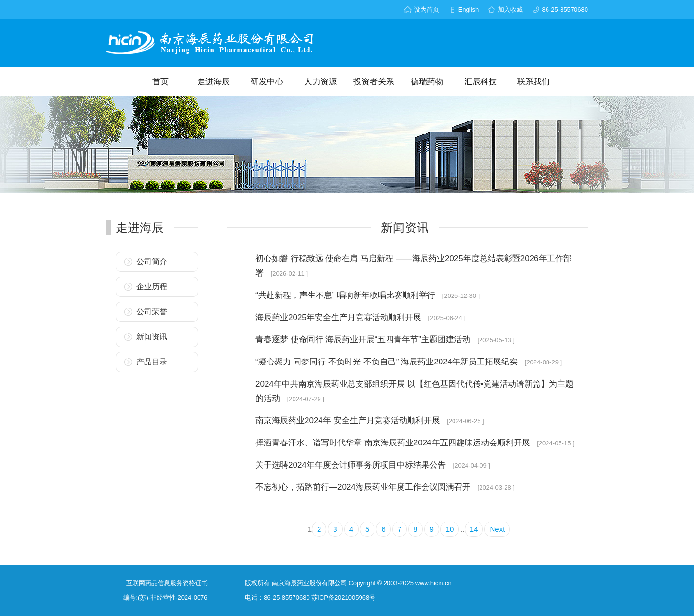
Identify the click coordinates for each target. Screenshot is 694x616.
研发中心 (267, 82)
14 (474, 529)
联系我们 (534, 82)
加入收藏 (510, 9)
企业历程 (152, 287)
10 (450, 529)
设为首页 (427, 9)
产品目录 (152, 362)
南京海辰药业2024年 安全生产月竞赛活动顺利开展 (349, 421)
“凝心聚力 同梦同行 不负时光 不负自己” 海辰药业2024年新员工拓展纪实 (388, 362)
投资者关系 (374, 82)
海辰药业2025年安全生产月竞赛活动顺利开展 (340, 317)
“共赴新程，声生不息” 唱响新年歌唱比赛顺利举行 (347, 295)
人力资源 (320, 82)
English (469, 9)
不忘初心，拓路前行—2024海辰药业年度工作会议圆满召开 (364, 487)
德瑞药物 (427, 82)
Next (497, 529)
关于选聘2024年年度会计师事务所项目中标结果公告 (352, 465)
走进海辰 (214, 82)
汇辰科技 (480, 82)
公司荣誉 (152, 312)
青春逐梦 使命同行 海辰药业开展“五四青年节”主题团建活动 (364, 340)
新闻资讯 (152, 337)
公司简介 (152, 261)
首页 (160, 82)
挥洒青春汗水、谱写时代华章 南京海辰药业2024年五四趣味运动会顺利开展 (394, 443)
